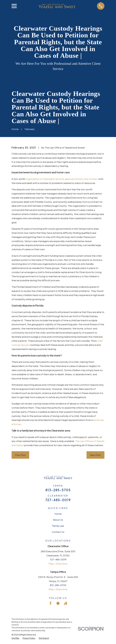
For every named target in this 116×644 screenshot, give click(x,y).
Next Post (95, 455)
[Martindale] (58, 603)
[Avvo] (65, 603)
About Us (58, 520)
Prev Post (20, 455)
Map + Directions (58, 564)
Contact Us (58, 532)
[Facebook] (51, 603)
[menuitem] (15, 638)
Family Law (58, 526)
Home (58, 514)
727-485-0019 (58, 500)
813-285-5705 (58, 490)
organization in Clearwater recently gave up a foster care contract (62, 179)
